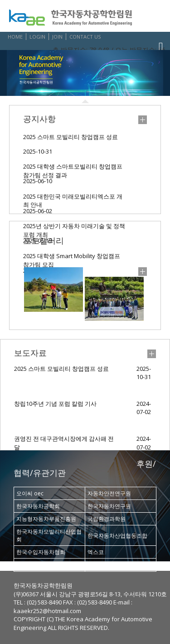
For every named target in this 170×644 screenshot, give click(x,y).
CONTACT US (85, 37)
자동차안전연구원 (109, 493)
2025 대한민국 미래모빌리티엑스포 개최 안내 (73, 198)
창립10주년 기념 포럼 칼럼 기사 (55, 404)
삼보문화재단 (104, 565)
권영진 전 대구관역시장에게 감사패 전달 (64, 443)
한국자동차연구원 (109, 506)
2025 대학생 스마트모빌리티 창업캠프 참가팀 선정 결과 (73, 168)
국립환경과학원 (107, 519)
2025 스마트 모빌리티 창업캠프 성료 (70, 137)
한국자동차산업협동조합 (117, 536)
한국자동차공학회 (38, 506)
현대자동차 (30, 565)
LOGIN (37, 37)
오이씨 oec (30, 493)
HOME (15, 37)
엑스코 (96, 552)
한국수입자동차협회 (41, 552)
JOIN (57, 37)
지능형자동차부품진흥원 (46, 519)
